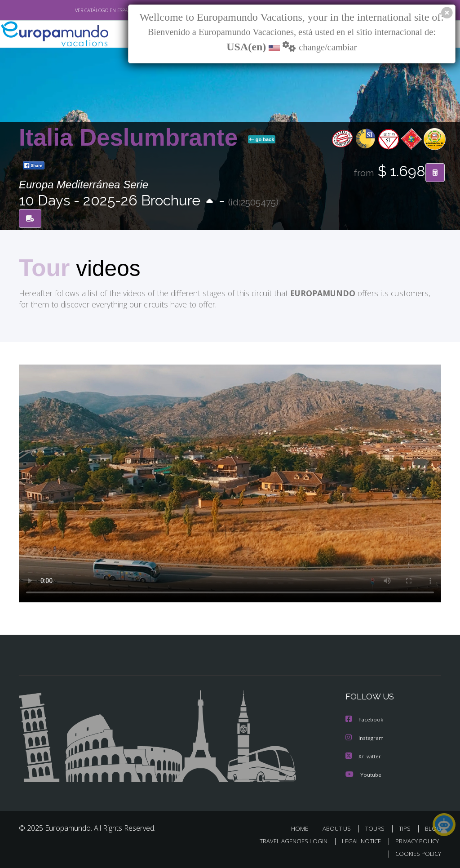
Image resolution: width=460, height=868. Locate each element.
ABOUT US (339, 828)
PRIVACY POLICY (415, 840)
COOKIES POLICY (416, 853)
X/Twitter (363, 756)
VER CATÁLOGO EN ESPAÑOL (86, 10)
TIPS (406, 828)
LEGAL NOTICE (357, 840)
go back (262, 139)
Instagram (365, 738)
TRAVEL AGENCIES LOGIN (287, 840)
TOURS (377, 828)
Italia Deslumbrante (132, 137)
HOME (303, 828)
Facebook (365, 720)
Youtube (363, 774)
